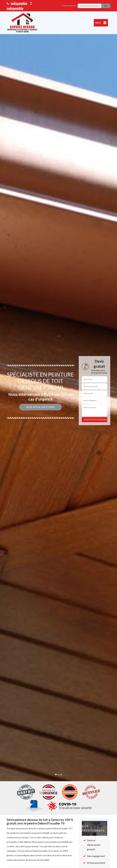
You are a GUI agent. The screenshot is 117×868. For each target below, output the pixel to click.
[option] (58, 434)
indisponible (17, 3)
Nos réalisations (40, 407)
